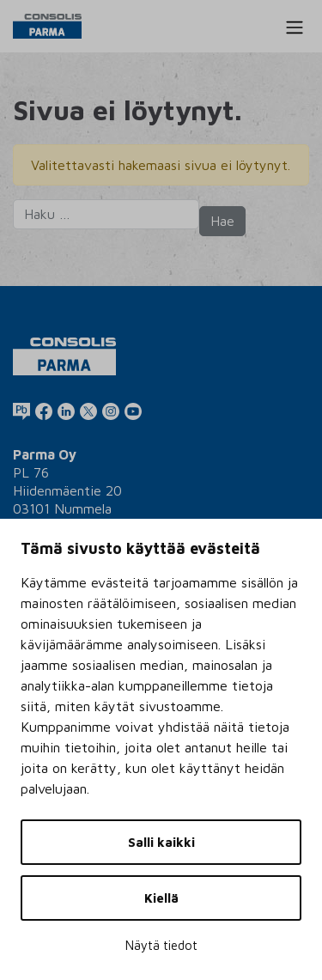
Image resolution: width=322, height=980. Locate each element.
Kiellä (161, 898)
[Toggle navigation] (295, 27)
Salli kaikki (161, 842)
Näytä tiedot (161, 945)
